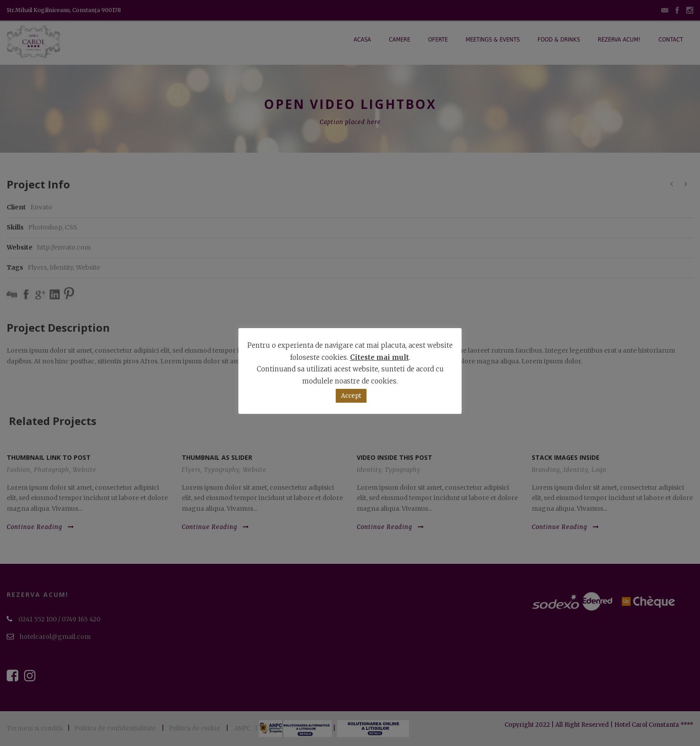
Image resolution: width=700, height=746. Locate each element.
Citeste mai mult (379, 357)
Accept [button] (351, 396)
